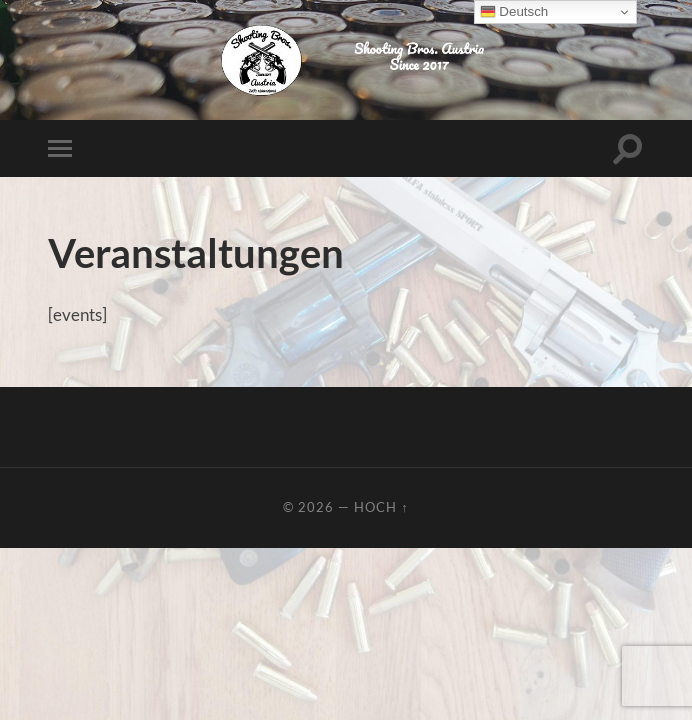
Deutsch (514, 12)
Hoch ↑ (381, 507)
